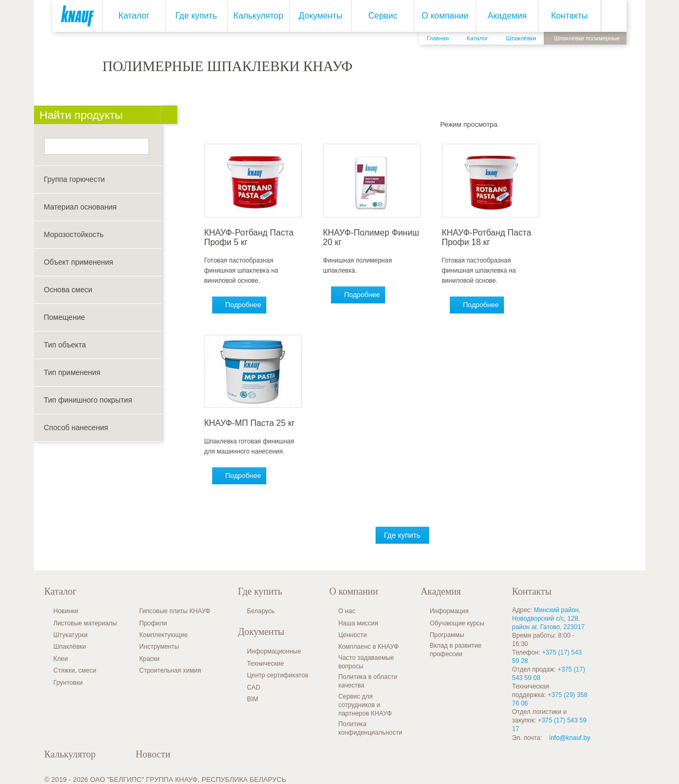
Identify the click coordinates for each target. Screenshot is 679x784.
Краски (150, 659)
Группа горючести (75, 179)
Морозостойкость (74, 234)
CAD (253, 687)
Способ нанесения (76, 428)
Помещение (65, 317)
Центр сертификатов (277, 675)
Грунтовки (68, 683)
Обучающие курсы (457, 623)
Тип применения (72, 372)
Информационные (274, 651)
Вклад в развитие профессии (456, 650)
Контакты (569, 16)
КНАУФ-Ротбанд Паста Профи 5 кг (251, 237)
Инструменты (159, 647)
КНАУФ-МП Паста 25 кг (252, 423)
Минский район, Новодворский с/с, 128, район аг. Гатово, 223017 (548, 619)
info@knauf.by (570, 738)
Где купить (196, 16)
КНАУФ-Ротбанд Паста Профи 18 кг (489, 237)
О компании (445, 16)
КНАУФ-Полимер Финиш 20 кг (373, 237)
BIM (252, 699)
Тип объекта (65, 345)
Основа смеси (68, 290)
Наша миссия (358, 623)
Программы (447, 635)
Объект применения (79, 262)
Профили (153, 623)
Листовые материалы (85, 623)
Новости (153, 754)
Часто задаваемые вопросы (366, 662)
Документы (320, 16)
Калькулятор (258, 16)
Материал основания (80, 207)
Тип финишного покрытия (88, 400)
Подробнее (245, 305)
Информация (449, 611)
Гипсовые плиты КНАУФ (175, 611)
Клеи (61, 659)
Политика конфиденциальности (371, 728)
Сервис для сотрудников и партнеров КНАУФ (365, 705)
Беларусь (260, 611)
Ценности (353, 635)
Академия (507, 16)
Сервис (383, 16)
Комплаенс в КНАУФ (369, 647)
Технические (265, 664)
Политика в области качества (368, 681)
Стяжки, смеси (75, 670)
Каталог (134, 16)
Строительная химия (170, 670)
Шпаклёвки (70, 647)
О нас (347, 611)
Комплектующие (164, 635)
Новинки (66, 611)
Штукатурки (71, 635)
